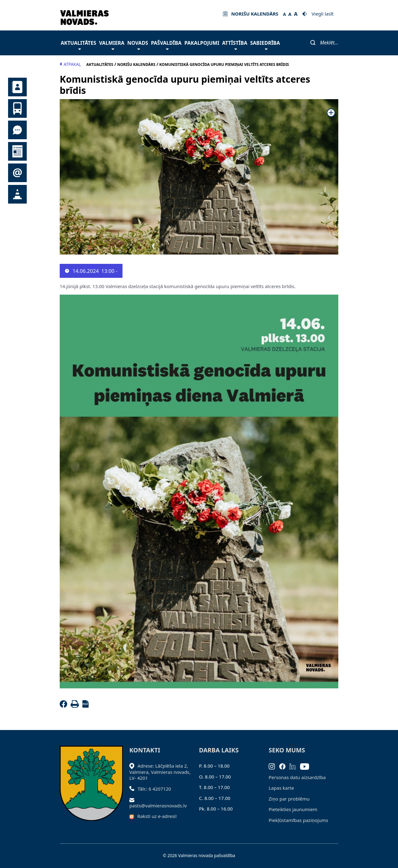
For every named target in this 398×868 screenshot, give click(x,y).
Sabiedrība (265, 45)
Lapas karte (281, 788)
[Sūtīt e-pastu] (134, 799)
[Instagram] (274, 766)
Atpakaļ (70, 64)
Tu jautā (17, 130)
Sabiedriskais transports (17, 108)
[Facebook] (65, 706)
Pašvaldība (166, 45)
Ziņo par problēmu (289, 799)
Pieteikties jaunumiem (17, 173)
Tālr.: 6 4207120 (155, 789)
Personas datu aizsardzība (297, 777)
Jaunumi (17, 151)
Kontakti (17, 87)
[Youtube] (307, 766)
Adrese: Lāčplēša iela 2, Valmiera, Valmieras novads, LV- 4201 (160, 772)
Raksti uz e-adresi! (157, 816)
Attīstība (235, 45)
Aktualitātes (78, 45)
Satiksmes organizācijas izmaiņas (17, 194)
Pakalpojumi (202, 43)
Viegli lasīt (323, 14)
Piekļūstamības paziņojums (298, 820)
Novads (138, 45)
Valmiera (112, 45)
